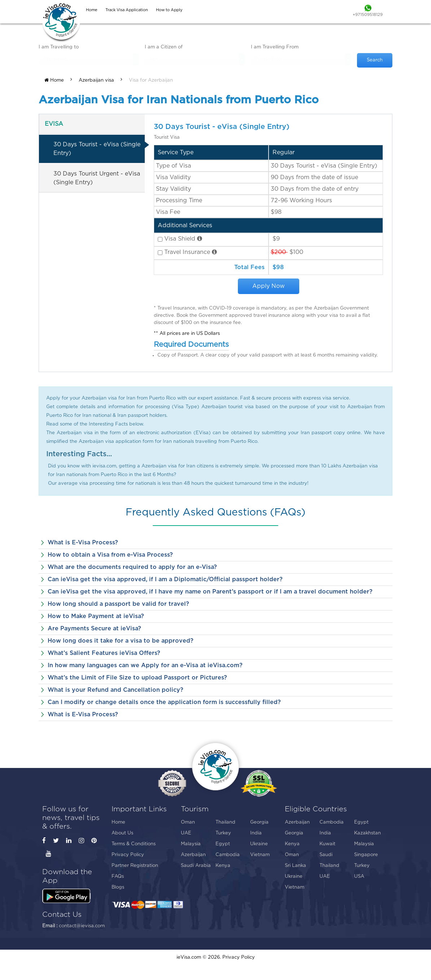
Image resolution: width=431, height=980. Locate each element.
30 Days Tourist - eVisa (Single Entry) (97, 149)
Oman (188, 822)
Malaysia (191, 844)
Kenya (223, 866)
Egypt (223, 844)
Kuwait (327, 844)
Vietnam (260, 855)
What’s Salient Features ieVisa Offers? (104, 653)
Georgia (259, 822)
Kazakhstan (367, 833)
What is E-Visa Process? (83, 543)
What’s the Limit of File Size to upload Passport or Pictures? (137, 678)
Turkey (223, 833)
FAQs (118, 877)
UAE (186, 833)
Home (54, 80)
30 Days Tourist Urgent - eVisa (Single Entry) (97, 178)
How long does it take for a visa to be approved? (121, 641)
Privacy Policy (128, 855)
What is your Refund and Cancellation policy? (116, 690)
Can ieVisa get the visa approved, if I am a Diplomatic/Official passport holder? (165, 579)
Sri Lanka (295, 866)
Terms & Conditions (134, 844)
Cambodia (228, 855)
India (256, 833)
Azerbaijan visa (96, 80)
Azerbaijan (193, 855)
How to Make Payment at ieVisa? (96, 616)
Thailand (225, 822)
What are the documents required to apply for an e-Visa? (132, 567)
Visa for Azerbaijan (151, 80)
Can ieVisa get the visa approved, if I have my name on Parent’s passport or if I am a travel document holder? (210, 592)
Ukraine (259, 844)
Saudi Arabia (196, 866)
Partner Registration (135, 866)
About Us (122, 833)
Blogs (118, 887)
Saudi (326, 855)
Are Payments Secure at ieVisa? (94, 629)
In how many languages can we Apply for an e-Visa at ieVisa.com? (145, 665)
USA (359, 877)
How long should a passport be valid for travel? (118, 604)
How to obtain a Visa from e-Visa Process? (110, 555)
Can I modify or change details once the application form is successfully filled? (164, 702)
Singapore (366, 855)
